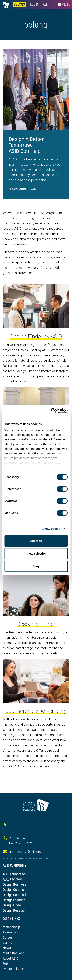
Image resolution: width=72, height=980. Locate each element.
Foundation (14, 874)
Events (7, 943)
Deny (36, 566)
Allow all (36, 541)
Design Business (15, 884)
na (6, 5)
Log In (35, 4)
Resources (10, 932)
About (11, 958)
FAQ (5, 964)
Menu (64, 4)
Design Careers (13, 890)
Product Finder (13, 969)
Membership (11, 927)
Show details (51, 529)
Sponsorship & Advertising (36, 711)
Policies (50, 858)
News (7, 948)
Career (7, 938)
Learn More (22, 189)
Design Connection (16, 895)
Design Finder (12, 905)
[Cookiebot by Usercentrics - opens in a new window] (51, 411)
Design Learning (14, 900)
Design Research (15, 910)
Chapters (13, 879)
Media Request (13, 953)
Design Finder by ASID (36, 336)
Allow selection (36, 554)
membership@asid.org (25, 852)
